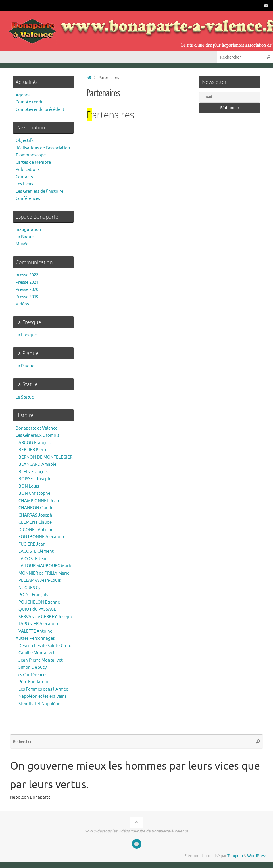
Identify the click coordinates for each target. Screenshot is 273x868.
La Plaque (25, 366)
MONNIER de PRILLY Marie (44, 573)
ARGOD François (35, 443)
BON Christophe (34, 493)
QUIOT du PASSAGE (37, 609)
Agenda (23, 95)
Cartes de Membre (33, 162)
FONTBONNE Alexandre (42, 537)
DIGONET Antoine (36, 530)
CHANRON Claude (36, 508)
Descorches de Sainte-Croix (45, 646)
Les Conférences (32, 675)
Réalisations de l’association (43, 148)
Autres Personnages (35, 638)
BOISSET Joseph (34, 479)
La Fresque (26, 335)
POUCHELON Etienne (39, 602)
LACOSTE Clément (36, 551)
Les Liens (24, 184)
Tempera (235, 856)
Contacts (24, 177)
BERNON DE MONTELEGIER (45, 457)
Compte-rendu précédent (40, 110)
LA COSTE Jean (33, 559)
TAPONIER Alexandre (39, 624)
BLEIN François (33, 472)
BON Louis (29, 486)
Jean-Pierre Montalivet (41, 660)
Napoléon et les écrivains (43, 696)
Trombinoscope (31, 155)
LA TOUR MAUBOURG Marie (45, 566)
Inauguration (28, 230)
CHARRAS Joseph (35, 515)
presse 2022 (27, 275)
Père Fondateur (34, 682)
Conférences (28, 199)
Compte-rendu (30, 102)
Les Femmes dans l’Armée (43, 689)
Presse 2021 (27, 282)
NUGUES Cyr (30, 588)
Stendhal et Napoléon (39, 704)
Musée (22, 244)
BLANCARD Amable (37, 464)
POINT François (33, 595)
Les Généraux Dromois (37, 435)
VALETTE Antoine (35, 631)
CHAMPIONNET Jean (39, 501)
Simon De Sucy (33, 667)
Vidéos (22, 304)
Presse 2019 (27, 297)
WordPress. (257, 856)
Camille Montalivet (37, 653)
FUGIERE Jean (32, 544)
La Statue (25, 397)
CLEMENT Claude (35, 522)
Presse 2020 (27, 290)
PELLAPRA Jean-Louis (40, 580)
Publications (28, 170)
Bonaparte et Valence (37, 428)
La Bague (25, 237)
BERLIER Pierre (33, 450)
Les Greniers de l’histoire (39, 191)
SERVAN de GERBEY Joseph (45, 617)
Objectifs (25, 141)
